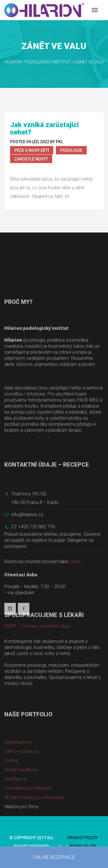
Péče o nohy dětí (32, 150)
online (75, 590)
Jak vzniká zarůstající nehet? (44, 128)
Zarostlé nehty (31, 159)
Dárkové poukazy (22, 773)
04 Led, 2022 (38, 142)
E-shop (11, 782)
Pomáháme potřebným (28, 810)
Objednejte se (18, 764)
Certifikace (15, 800)
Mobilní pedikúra (21, 791)
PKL (59, 142)
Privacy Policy (82, 838)
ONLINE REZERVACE (54, 857)
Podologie (71, 150)
